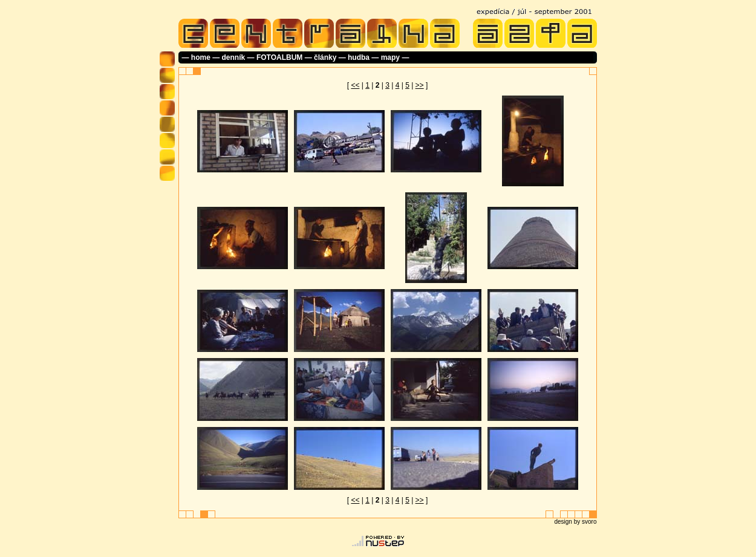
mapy (390, 57)
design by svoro (575, 522)
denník (234, 57)
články (325, 57)
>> (420, 85)
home (201, 57)
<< (355, 85)
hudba (359, 57)
